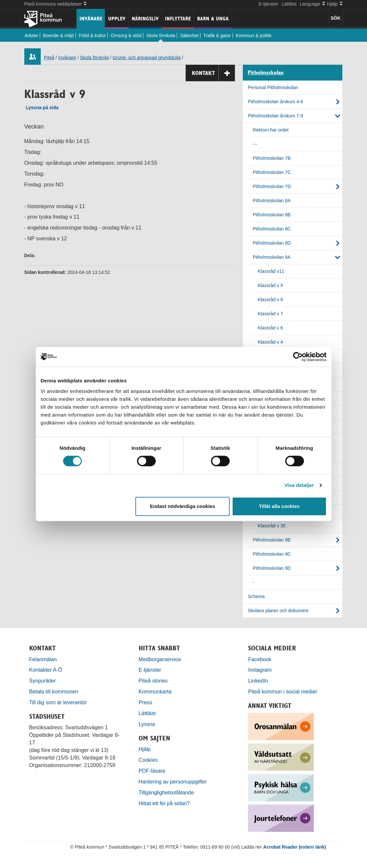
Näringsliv (145, 19)
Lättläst (289, 4)
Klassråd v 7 (270, 314)
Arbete (31, 36)
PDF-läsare (152, 771)
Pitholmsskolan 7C (272, 172)
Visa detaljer (299, 485)
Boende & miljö (58, 36)
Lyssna (147, 724)
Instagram (260, 670)
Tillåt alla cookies (279, 506)
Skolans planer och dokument (278, 611)
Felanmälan (43, 659)
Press (145, 702)
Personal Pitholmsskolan (273, 87)
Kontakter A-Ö (46, 670)
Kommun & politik (254, 36)
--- (255, 144)
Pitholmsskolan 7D (272, 186)
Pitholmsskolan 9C (272, 554)
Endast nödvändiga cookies (182, 506)
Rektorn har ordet (271, 130)
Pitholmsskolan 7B (272, 158)
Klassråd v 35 (272, 526)
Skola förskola (161, 36)
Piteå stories (153, 681)
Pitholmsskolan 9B (272, 540)
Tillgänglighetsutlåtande (166, 792)
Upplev (117, 19)
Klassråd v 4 (270, 342)
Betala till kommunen (54, 691)
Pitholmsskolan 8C (272, 229)
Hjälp (145, 749)
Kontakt (213, 73)
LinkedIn (258, 681)
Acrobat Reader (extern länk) (295, 847)
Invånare (91, 19)
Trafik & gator (217, 36)
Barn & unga (213, 19)
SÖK (335, 18)
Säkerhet (189, 36)
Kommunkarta (155, 691)
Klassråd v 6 (270, 328)
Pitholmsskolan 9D (272, 568)
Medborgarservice (160, 659)
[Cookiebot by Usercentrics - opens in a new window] (298, 357)
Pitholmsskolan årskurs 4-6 (275, 102)
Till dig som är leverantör (59, 702)
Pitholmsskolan (266, 73)
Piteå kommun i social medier (283, 691)
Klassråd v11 (271, 271)
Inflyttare (178, 19)
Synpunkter (43, 681)
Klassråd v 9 (270, 285)
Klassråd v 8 (270, 300)
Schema (256, 596)
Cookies (148, 760)
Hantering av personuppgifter (173, 782)
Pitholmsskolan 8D (272, 243)
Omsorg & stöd (126, 36)
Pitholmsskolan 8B (272, 215)
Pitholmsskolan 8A (272, 201)
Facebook (260, 659)
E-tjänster (268, 4)
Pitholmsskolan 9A (272, 257)
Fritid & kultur (92, 36)
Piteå (49, 58)
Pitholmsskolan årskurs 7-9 (275, 116)
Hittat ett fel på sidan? (164, 803)
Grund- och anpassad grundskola (147, 58)
